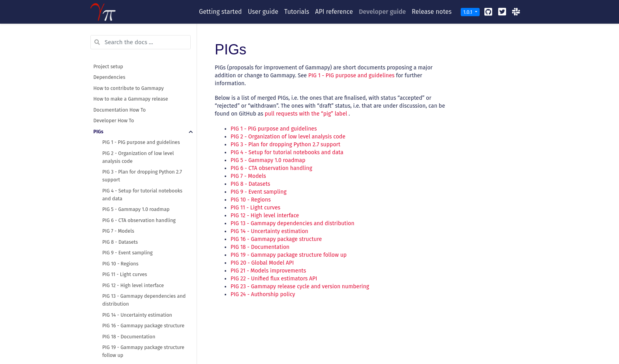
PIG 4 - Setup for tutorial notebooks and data (142, 195)
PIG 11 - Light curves (125, 274)
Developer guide (382, 12)
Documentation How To (120, 110)
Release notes (432, 12)
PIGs (98, 132)
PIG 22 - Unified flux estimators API (274, 279)
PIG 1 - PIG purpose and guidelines (141, 142)
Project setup (108, 66)
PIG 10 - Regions (120, 264)
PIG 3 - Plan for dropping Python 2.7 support (142, 176)
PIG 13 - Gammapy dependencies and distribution (144, 300)
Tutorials (297, 12)
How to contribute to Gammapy (129, 88)
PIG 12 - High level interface (133, 285)
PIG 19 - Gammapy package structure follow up (143, 351)
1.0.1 (468, 12)
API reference (334, 12)
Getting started (220, 12)
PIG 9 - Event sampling (128, 253)
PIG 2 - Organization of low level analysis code (138, 157)
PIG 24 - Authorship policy (263, 294)
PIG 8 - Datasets (120, 242)
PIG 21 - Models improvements (268, 271)
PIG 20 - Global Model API (262, 263)
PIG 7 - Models (118, 231)
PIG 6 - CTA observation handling (139, 220)
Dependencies (110, 77)
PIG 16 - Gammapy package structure (143, 326)
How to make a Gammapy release (131, 99)
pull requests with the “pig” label (306, 114)
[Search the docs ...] (141, 42)
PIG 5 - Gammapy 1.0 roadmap (136, 209)
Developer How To (114, 120)
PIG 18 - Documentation (129, 337)
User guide (263, 12)
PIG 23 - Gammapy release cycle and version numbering (300, 287)
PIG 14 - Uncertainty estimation (137, 315)
